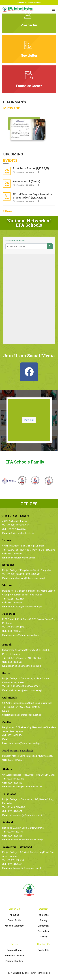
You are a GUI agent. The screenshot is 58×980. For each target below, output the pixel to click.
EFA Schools (15, 973)
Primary (43, 920)
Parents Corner (15, 950)
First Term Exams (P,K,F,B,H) (31, 168)
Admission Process (14, 956)
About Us (14, 915)
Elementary (44, 926)
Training (44, 937)
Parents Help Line (14, 961)
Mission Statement (15, 926)
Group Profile (15, 920)
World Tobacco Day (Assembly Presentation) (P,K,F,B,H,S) (32, 196)
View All (8, 211)
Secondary (43, 931)
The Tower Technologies (37, 973)
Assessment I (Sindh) (26, 181)
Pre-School (43, 915)
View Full (29, 420)
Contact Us (43, 950)
